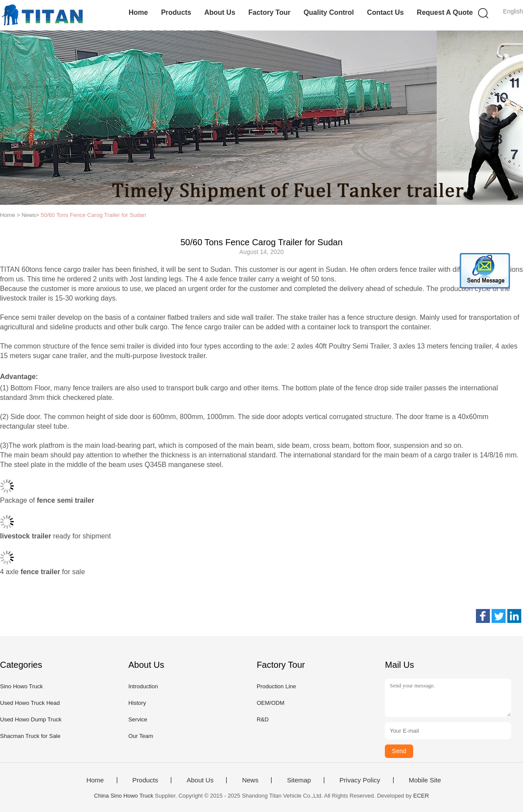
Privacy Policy (360, 780)
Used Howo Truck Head (30, 703)
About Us (220, 12)
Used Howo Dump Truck (31, 719)
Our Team (141, 736)
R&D (263, 719)
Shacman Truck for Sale (30, 736)
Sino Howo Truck (21, 686)
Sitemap (299, 780)
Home (138, 12)
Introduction (143, 686)
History (137, 703)
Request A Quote (445, 12)
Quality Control (329, 12)
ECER (421, 796)
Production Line (276, 686)
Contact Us (385, 12)
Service (138, 719)
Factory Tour (270, 12)
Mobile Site (425, 780)
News (250, 780)
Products (176, 12)
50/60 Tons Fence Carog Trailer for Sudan (93, 215)
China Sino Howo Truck (124, 796)
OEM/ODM (271, 703)
